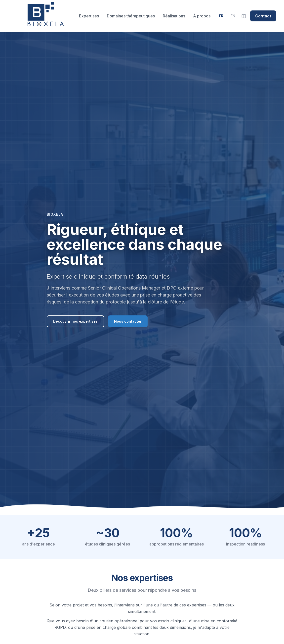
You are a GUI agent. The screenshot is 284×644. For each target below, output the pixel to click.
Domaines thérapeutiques (131, 16)
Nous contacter (128, 321)
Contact (263, 16)
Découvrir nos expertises (75, 321)
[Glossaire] (244, 16)
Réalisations (174, 16)
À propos (202, 16)
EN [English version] (233, 16)
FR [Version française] (221, 16)
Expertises (89, 16)
